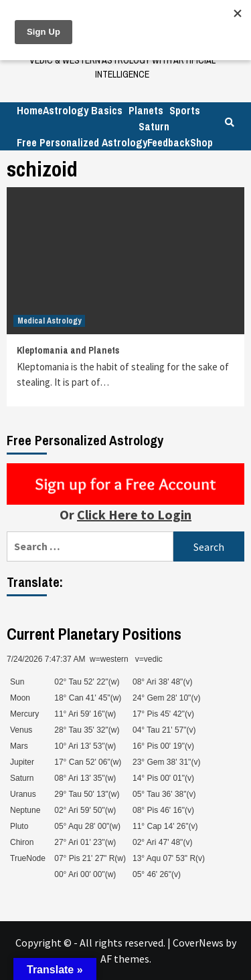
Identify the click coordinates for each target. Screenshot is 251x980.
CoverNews (198, 943)
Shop (201, 142)
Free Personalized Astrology (82, 142)
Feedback (169, 142)
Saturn (154, 126)
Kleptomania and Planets (68, 350)
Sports (185, 110)
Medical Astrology (49, 321)
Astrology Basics (83, 110)
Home (30, 110)
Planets (146, 110)
